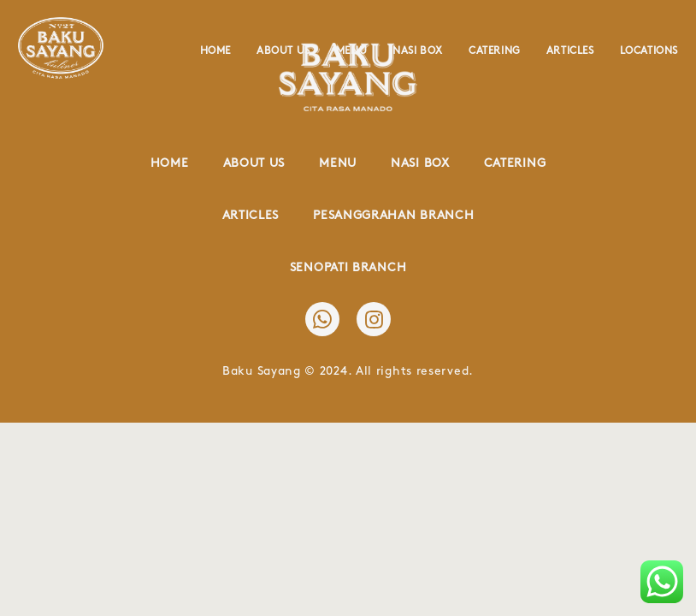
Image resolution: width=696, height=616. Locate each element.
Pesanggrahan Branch (393, 215)
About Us (283, 51)
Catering (495, 51)
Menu (351, 51)
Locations (649, 51)
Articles (570, 51)
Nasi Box (418, 51)
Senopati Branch (348, 267)
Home (215, 51)
